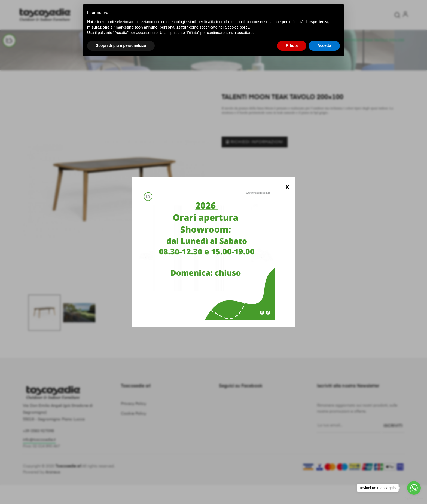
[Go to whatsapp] (414, 488)
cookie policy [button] (238, 27)
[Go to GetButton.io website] (414, 498)
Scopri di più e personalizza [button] (121, 45)
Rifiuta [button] (292, 45)
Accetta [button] (324, 45)
